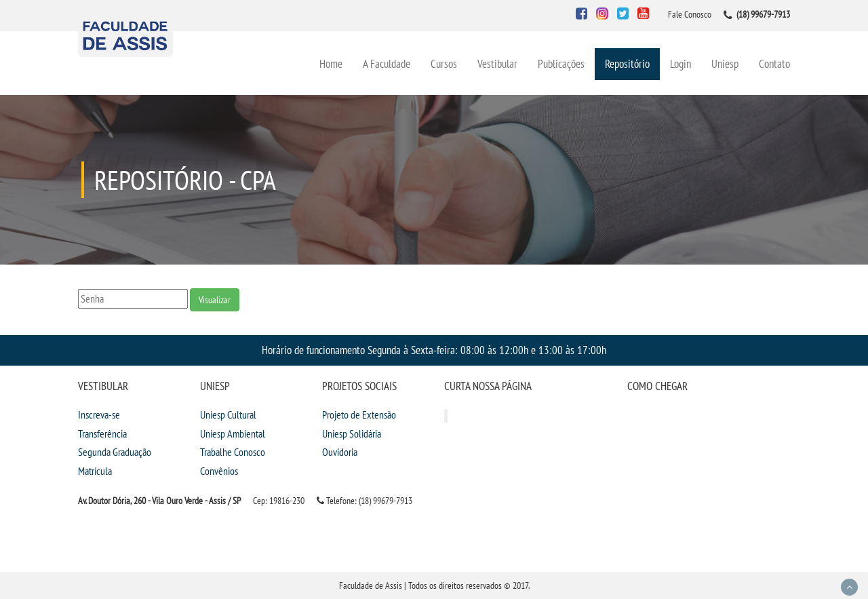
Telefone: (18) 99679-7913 (364, 501)
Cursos (444, 63)
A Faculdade (387, 63)
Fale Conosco (690, 14)
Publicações (561, 63)
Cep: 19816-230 (279, 501)
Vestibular (497, 63)
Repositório (627, 63)
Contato (774, 63)
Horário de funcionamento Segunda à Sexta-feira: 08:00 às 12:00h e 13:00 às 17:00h (434, 350)
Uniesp (725, 63)
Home (331, 63)
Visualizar (215, 300)
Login (680, 63)
